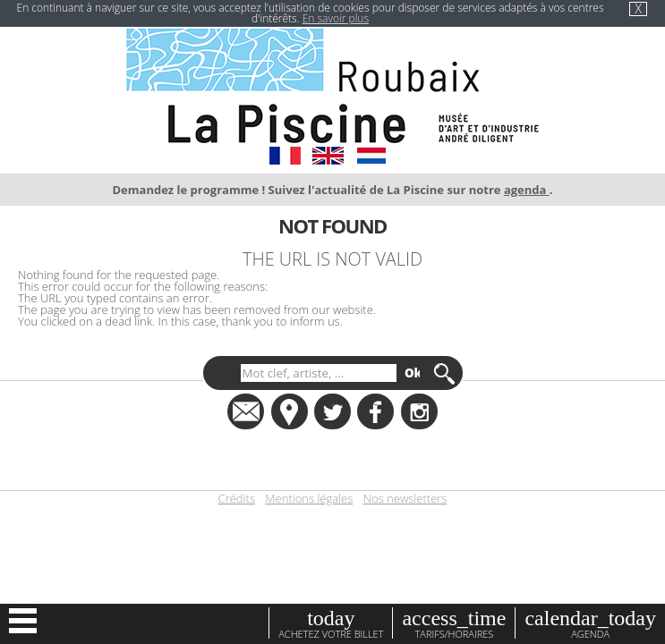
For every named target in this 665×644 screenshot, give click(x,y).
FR (285, 156)
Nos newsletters (405, 499)
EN (328, 156)
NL (371, 156)
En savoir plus (336, 18)
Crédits (237, 499)
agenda (527, 190)
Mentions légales (309, 499)
